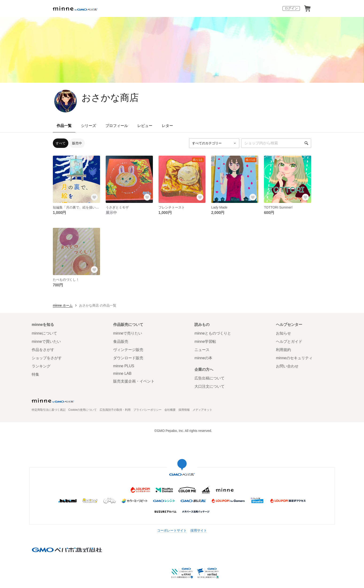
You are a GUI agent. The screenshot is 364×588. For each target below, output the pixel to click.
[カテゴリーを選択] (214, 143)
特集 (35, 374)
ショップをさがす (47, 358)
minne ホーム (63, 305)
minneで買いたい (46, 341)
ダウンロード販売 (128, 358)
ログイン (291, 8)
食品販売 (121, 341)
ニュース (202, 350)
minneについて (44, 333)
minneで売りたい (128, 333)
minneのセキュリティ (294, 358)
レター (167, 126)
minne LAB (122, 373)
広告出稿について (209, 378)
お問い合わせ (287, 366)
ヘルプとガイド (289, 341)
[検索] (306, 143)
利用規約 (283, 350)
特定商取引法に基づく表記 (49, 410)
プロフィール (117, 126)
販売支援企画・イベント (134, 381)
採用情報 (184, 410)
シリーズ (89, 126)
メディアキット (202, 410)
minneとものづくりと (213, 333)
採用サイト (199, 530)
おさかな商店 (110, 98)
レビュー (145, 126)
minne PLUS (124, 366)
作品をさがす (43, 350)
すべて (61, 143)
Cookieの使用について (83, 410)
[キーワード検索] (276, 143)
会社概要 (170, 410)
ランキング (41, 366)
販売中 (77, 143)
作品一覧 (64, 126)
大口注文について (209, 386)
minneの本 (203, 358)
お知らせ (283, 333)
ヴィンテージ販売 (128, 350)
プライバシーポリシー (147, 410)
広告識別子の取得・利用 (115, 410)
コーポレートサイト (172, 530)
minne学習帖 (205, 341)
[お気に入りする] (94, 197)
